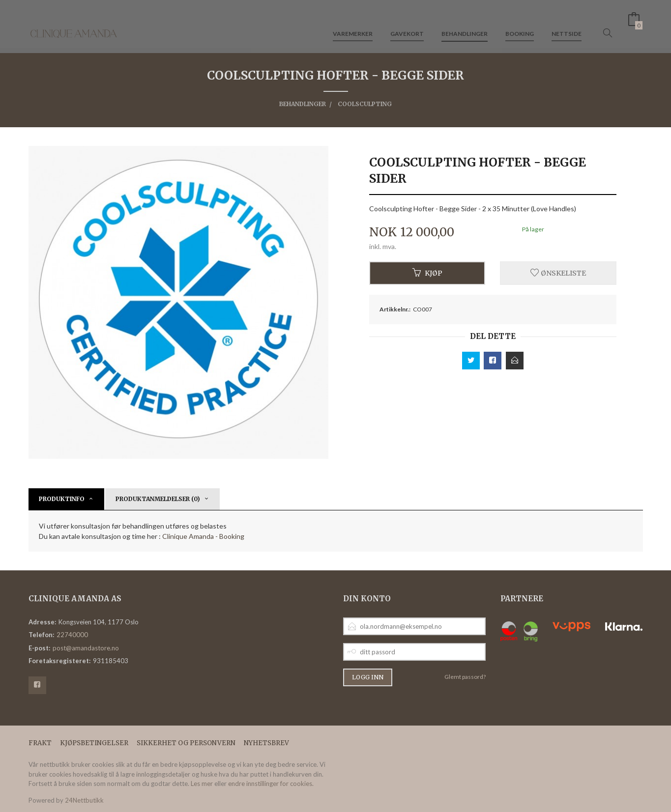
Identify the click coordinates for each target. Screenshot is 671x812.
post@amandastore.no (86, 648)
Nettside (567, 24)
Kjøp (427, 273)
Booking (520, 24)
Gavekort (407, 24)
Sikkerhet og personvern (186, 743)
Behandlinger (465, 24)
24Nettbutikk (84, 800)
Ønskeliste (558, 273)
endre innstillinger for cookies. (271, 784)
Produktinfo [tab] (62, 499)
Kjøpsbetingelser (94, 743)
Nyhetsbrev (266, 743)
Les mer (202, 784)
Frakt (40, 743)
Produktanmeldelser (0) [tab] (158, 499)
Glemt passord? (465, 677)
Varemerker (353, 24)
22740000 (72, 635)
